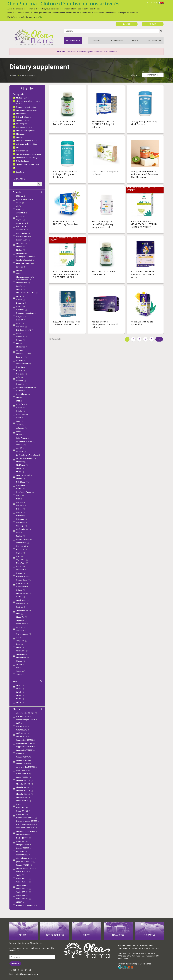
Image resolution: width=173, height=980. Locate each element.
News (135, 40)
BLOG (156, 3)
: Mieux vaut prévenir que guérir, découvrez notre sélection (86, 52)
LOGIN (127, 24)
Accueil (13, 76)
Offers (97, 40)
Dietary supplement (28, 76)
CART (153, 24)
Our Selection (116, 40)
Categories (73, 40)
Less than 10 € (154, 40)
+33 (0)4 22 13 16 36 (22, 970)
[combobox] (153, 75)
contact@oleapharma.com (26, 974)
